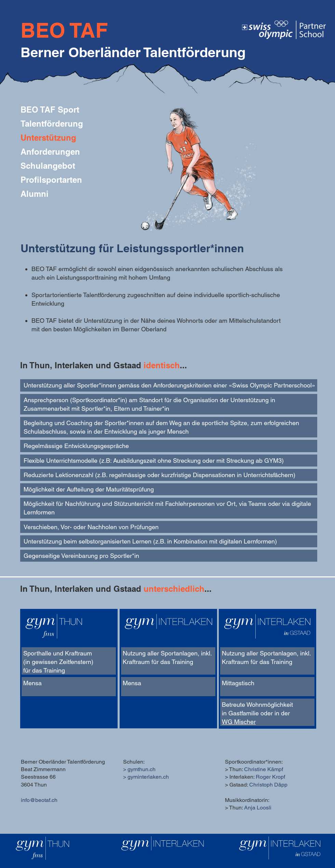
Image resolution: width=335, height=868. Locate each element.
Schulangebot (48, 166)
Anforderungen (50, 152)
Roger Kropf (270, 777)
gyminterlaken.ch (148, 777)
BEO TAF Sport (50, 110)
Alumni (35, 194)
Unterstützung (48, 138)
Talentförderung (52, 124)
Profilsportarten (51, 180)
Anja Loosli (258, 808)
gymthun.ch (142, 769)
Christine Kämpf (264, 769)
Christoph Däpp (268, 785)
